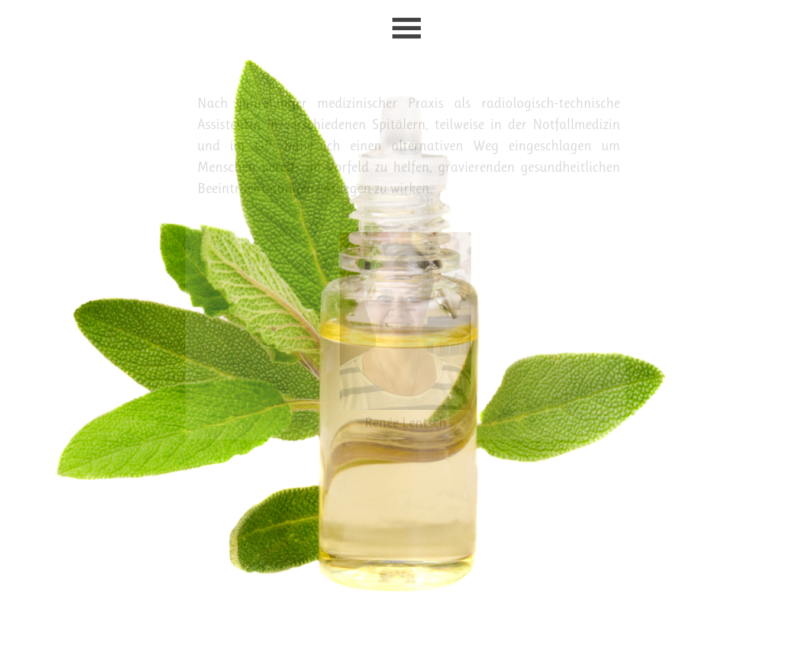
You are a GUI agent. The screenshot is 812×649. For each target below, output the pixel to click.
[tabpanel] (409, 146)
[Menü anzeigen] (407, 28)
